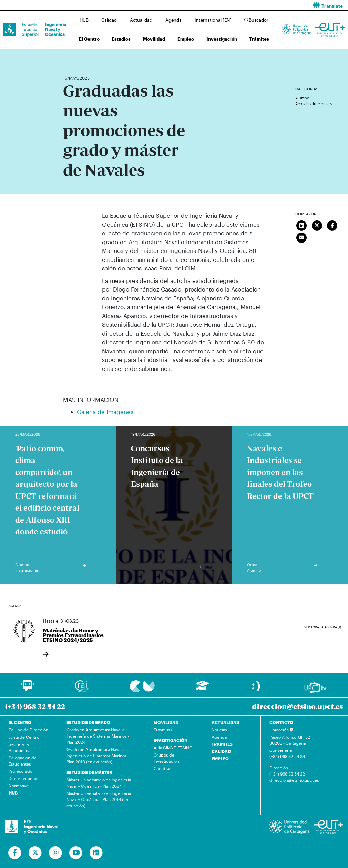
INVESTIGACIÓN (171, 740)
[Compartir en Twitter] (317, 225)
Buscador (256, 20)
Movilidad (154, 39)
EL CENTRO (20, 722)
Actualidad (141, 20)
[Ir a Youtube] (76, 853)
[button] (264, 5)
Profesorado (21, 771)
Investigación (222, 39)
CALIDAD (221, 751)
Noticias (219, 730)
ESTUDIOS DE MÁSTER (89, 772)
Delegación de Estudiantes (23, 761)
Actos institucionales (314, 104)
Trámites (259, 39)
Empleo (186, 39)
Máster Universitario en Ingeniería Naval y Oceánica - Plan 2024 (99, 783)
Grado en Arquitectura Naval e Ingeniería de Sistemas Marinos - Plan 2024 (98, 736)
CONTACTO (281, 722)
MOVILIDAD (166, 722)
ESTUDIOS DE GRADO (88, 722)
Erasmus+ (163, 730)
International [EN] (213, 20)
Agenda (173, 20)
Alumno (302, 98)
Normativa (18, 786)
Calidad (109, 20)
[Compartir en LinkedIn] (302, 225)
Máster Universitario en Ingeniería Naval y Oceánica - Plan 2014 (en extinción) (99, 799)
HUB (84, 20)
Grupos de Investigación (166, 758)
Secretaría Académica (19, 747)
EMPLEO (220, 759)
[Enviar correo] (302, 237)
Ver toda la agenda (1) (323, 627)
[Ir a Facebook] (15, 853)
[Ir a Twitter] (35, 853)
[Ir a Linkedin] (96, 853)
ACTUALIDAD (226, 722)
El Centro (89, 39)
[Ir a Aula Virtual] (202, 689)
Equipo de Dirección (28, 730)
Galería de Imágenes (105, 412)
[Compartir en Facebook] (332, 225)
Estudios (121, 39)
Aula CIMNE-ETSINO (173, 748)
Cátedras (162, 768)
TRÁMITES (222, 744)
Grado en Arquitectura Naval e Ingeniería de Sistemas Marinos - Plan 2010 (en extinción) (98, 756)
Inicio (69, 58)
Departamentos (23, 778)
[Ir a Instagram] (56, 853)
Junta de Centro (24, 737)
